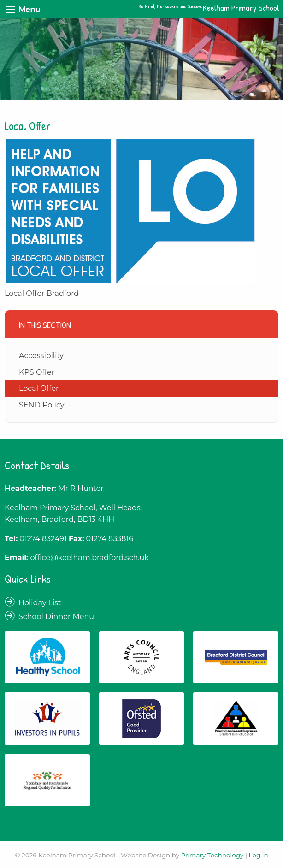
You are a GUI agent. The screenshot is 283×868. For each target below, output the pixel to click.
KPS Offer (37, 372)
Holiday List (40, 603)
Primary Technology (212, 855)
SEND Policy (42, 405)
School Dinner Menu (56, 617)
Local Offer (39, 388)
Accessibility (41, 356)
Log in (258, 855)
